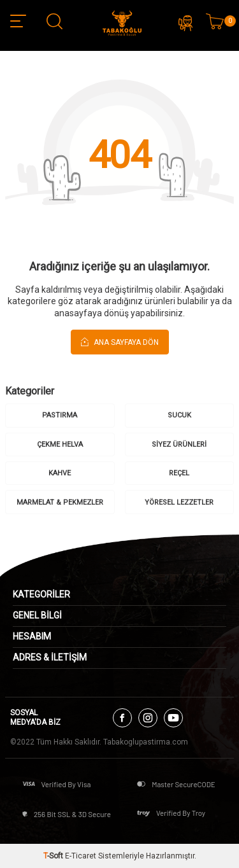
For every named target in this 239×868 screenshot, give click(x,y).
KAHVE (60, 473)
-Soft (54, 856)
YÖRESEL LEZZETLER (179, 502)
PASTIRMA (60, 415)
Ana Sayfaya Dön (120, 342)
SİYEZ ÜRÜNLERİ (179, 444)
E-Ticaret (81, 856)
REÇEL (179, 473)
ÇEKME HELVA (60, 444)
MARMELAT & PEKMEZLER (60, 502)
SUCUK (179, 415)
